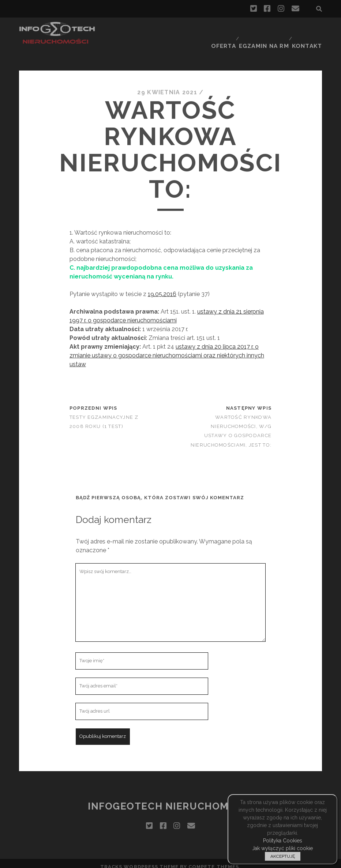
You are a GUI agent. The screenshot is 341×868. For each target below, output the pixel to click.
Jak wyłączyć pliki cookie (282, 848)
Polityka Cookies (283, 841)
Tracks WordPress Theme (139, 860)
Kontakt (309, 31)
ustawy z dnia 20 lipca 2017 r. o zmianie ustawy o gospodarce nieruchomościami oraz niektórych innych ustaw (167, 349)
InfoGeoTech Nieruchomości (170, 799)
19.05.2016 (162, 287)
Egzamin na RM (265, 31)
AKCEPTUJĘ (283, 856)
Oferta (223, 31)
